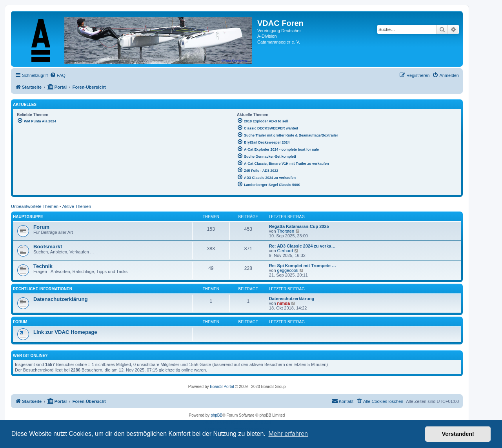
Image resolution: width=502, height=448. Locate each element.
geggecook (288, 270)
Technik (43, 266)
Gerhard (285, 251)
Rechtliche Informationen (43, 289)
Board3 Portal (222, 387)
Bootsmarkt (48, 247)
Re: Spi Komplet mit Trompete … (303, 266)
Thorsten (286, 231)
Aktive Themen (77, 206)
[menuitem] (58, 75)
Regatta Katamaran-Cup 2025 (299, 226)
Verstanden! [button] (458, 434)
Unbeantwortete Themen (35, 206)
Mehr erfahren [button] (288, 434)
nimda (284, 303)
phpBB (216, 415)
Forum (41, 227)
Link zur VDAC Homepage (65, 332)
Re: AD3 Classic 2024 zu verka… (302, 246)
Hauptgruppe (28, 217)
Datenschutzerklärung (61, 299)
